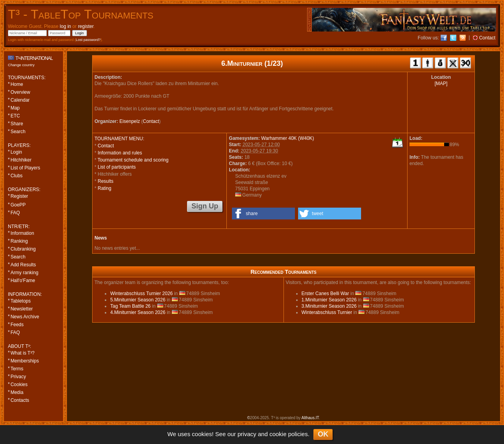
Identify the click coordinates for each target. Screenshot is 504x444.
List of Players (25, 168)
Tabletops (21, 301)
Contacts (20, 400)
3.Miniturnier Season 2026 (329, 306)
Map (15, 108)
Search (18, 132)
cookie (278, 434)
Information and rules (120, 153)
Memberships (25, 361)
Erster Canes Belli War (325, 294)
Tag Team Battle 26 (131, 306)
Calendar (20, 100)
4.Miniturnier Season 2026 (138, 312)
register (86, 26)
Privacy (18, 377)
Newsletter (22, 309)
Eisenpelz (130, 121)
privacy (247, 434)
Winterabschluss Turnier (327, 312)
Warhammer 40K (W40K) (287, 138)
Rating (105, 188)
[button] (263, 214)
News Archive (25, 317)
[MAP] (441, 84)
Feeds (17, 325)
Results (106, 181)
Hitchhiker (21, 160)
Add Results (23, 265)
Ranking (19, 241)
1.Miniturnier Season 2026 (329, 300)
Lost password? (88, 40)
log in (66, 26)
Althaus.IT (310, 418)
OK (323, 434)
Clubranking (23, 249)
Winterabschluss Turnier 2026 (142, 294)
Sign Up (205, 206)
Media (17, 392)
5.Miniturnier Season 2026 (138, 300)
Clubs (17, 176)
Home (17, 84)
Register (19, 196)
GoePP (18, 205)
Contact (151, 121)
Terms (17, 369)
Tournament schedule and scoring (133, 160)
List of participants (117, 167)
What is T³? (23, 353)
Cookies (19, 385)
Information (22, 233)
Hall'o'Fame (23, 281)
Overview (20, 92)
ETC (15, 116)
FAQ (15, 213)
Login (16, 152)
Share (17, 124)
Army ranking (25, 273)
